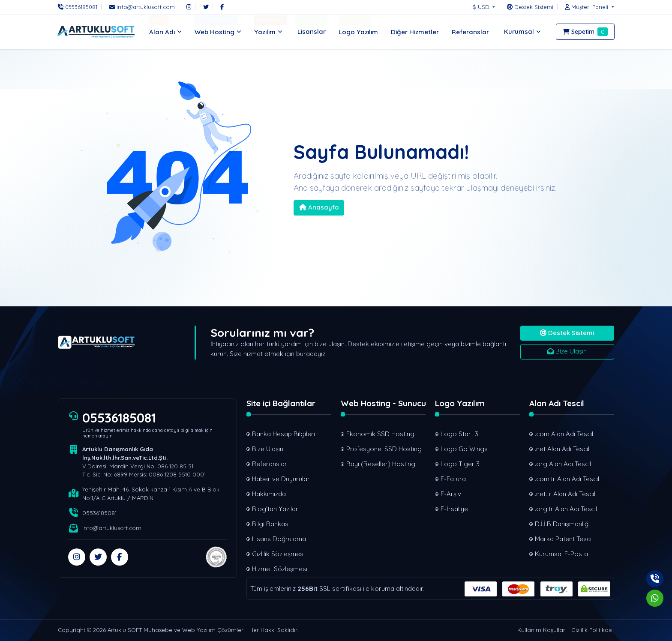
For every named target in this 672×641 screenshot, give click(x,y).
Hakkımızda (269, 494)
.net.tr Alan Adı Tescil (565, 494)
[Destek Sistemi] (530, 7)
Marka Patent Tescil (564, 539)
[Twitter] (206, 7)
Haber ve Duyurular (281, 479)
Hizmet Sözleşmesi (280, 569)
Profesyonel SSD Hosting (384, 449)
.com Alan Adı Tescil (564, 434)
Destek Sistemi (567, 333)
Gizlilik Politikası (592, 630)
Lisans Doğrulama (279, 539)
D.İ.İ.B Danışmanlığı (562, 524)
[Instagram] (189, 7)
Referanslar (270, 464)
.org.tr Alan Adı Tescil (566, 509)
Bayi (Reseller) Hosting (381, 464)
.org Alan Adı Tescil (563, 464)
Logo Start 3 (459, 434)
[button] (587, 7)
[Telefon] (80, 7)
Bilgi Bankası (271, 524)
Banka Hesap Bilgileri (283, 434)
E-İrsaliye (454, 509)
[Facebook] (222, 7)
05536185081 (119, 418)
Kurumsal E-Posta (561, 554)
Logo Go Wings (464, 449)
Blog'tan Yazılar (275, 509)
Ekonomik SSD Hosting (380, 434)
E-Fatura (453, 479)
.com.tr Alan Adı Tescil (567, 479)
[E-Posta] (142, 7)
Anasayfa (319, 207)
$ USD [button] (482, 7)
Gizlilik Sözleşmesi (278, 554)
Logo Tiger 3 (460, 464)
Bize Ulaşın (567, 351)
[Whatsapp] (655, 598)
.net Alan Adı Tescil (562, 449)
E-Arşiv (451, 494)
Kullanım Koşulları (542, 630)
